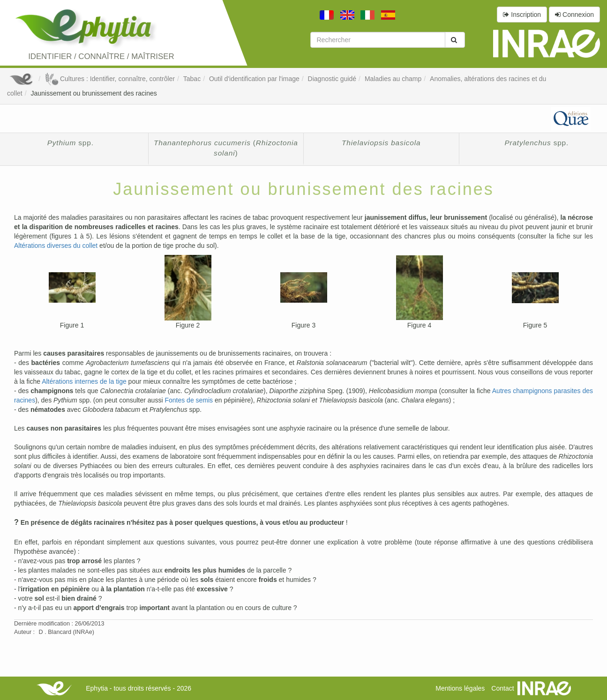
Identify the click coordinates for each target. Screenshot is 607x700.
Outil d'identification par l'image (254, 79)
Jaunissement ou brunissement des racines (94, 93)
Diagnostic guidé (332, 79)
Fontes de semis (189, 400)
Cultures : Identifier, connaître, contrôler (110, 79)
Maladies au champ (393, 79)
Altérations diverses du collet (56, 246)
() (226, 148)
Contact (502, 688)
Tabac (192, 79)
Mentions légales (460, 688)
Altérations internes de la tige (84, 381)
